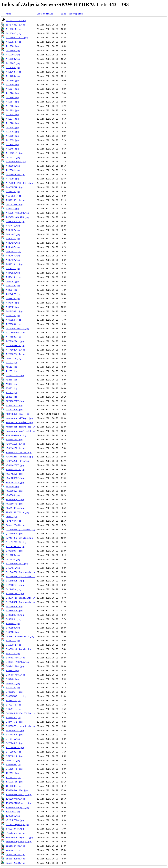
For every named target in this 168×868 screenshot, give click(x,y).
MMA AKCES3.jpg (15, 482)
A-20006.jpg (13, 166)
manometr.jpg (14, 850)
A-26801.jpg (13, 170)
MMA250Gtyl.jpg (15, 499)
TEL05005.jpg (14, 786)
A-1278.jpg (12, 123)
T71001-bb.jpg (14, 782)
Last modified (45, 14)
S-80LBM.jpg (13, 628)
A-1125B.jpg (13, 67)
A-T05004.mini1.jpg (17, 328)
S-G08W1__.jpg (14, 692)
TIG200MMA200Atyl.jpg (19, 794)
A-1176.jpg (12, 80)
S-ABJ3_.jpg (13, 641)
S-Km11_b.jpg (14, 709)
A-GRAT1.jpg (13, 226)
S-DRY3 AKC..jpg (16, 675)
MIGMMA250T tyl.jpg (17, 461)
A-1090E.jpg (13, 63)
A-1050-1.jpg (14, 29)
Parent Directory (16, 20)
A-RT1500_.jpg (14, 311)
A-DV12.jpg (12, 209)
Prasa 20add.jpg (16, 525)
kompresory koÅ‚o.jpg (19, 842)
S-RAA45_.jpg (14, 717)
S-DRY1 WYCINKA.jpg (17, 662)
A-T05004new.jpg (16, 333)
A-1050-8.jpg (14, 33)
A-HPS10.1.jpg (14, 264)
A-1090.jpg (12, 46)
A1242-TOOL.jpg (15, 375)
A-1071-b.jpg (14, 42)
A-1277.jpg (12, 119)
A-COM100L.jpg (14, 204)
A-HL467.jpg (13, 260)
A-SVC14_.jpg (14, 320)
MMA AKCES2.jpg (15, 478)
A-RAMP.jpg (12, 307)
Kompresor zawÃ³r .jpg (19, 422)
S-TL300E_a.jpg (15, 747)
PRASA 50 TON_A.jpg (17, 512)
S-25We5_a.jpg (14, 611)
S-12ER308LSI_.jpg (17, 564)
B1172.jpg (12, 392)
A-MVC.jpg (12, 290)
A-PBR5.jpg (12, 303)
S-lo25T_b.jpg (14, 769)
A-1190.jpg (12, 85)
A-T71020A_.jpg (15, 341)
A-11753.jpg (13, 76)
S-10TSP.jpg (13, 559)
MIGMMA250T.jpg (15, 465)
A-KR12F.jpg (13, 268)
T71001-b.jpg (14, 777)
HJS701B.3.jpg (14, 405)
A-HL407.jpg (13, 234)
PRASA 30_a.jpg (15, 508)
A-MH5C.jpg (12, 281)
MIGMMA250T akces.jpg (19, 452)
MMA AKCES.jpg (14, 474)
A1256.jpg (12, 380)
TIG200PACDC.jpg (16, 799)
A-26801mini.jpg (16, 174)
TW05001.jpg (13, 816)
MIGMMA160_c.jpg (16, 444)
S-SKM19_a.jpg (14, 735)
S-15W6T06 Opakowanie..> (21, 572)
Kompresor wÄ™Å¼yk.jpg (19, 418)
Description (76, 14)
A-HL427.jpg (13, 243)
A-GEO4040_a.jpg (16, 221)
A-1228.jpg (12, 93)
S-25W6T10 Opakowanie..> (21, 598)
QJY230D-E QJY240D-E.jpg (21, 529)
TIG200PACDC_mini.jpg (19, 803)
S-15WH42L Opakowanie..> (21, 576)
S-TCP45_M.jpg (14, 743)
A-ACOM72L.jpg (14, 187)
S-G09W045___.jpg (16, 696)
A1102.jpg (12, 363)
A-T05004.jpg (14, 324)
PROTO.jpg (12, 516)
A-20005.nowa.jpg (16, 162)
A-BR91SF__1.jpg (16, 200)
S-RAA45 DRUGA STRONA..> (21, 713)
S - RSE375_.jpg (16, 546)
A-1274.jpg (12, 114)
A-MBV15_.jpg (14, 277)
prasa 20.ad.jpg (16, 854)
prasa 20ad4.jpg (16, 863)
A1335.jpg (12, 384)
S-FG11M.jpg (13, 688)
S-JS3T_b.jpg (14, 705)
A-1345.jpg (12, 149)
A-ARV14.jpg (13, 191)
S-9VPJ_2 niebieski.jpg (20, 636)
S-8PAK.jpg (12, 632)
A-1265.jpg (12, 106)
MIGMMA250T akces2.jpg (19, 457)
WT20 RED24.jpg (15, 820)
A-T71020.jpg (14, 337)
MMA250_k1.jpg (14, 504)
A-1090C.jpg (13, 55)
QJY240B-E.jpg (14, 534)
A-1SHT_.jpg (13, 157)
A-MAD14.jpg (13, 273)
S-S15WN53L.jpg (15, 730)
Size (63, 14)
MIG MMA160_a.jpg (16, 435)
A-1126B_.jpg (14, 72)
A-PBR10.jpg (13, 298)
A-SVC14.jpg (13, 315)
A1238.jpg (12, 371)
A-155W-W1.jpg (14, 153)
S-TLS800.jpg (14, 752)
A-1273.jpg (12, 110)
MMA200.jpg (12, 487)
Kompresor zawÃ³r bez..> (21, 427)
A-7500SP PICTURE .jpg (19, 183)
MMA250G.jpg (13, 495)
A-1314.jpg (12, 127)
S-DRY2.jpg (12, 670)
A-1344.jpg (12, 144)
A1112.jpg (12, 367)
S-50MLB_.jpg (14, 619)
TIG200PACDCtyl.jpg (17, 807)
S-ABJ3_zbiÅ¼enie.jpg (19, 649)
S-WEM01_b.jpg (14, 756)
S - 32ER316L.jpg (16, 542)
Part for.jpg (14, 521)
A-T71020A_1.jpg (16, 345)
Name (8, 14)
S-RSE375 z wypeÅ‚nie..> (21, 726)
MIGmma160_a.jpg (16, 469)
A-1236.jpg (12, 97)
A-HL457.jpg (13, 256)
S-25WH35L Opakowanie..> (21, 602)
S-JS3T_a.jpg (14, 700)
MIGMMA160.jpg (14, 440)
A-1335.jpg (12, 140)
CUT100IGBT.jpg (15, 401)
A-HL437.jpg (13, 247)
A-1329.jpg (12, 136)
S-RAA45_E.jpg (14, 722)
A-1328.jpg (12, 132)
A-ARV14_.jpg (14, 196)
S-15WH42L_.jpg (15, 581)
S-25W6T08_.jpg (15, 593)
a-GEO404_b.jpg (15, 829)
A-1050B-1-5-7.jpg (17, 38)
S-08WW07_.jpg (14, 551)
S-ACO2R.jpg (13, 653)
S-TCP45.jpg (13, 739)
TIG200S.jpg (13, 812)
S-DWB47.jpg (13, 683)
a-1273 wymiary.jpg (17, 824)
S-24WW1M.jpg (14, 589)
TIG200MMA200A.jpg (17, 790)
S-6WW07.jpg (13, 623)
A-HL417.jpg (13, 239)
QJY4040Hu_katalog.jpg (19, 538)
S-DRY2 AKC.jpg (15, 666)
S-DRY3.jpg (12, 679)
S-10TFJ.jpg (13, 555)
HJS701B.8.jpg (14, 410)
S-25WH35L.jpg (14, 606)
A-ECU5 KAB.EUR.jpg (17, 213)
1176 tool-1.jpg (16, 25)
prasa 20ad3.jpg (16, 859)
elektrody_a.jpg (16, 833)
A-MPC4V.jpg (13, 286)
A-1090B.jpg (13, 50)
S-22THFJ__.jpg (15, 585)
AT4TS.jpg (12, 388)
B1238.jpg (12, 397)
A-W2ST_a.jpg (14, 358)
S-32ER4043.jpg (15, 615)
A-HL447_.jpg (14, 251)
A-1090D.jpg (13, 59)
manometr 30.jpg (16, 846)
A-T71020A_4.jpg (16, 354)
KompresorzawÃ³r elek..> (21, 431)
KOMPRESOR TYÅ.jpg (18, 414)
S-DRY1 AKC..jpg (16, 658)
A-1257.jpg (12, 102)
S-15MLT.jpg (13, 568)
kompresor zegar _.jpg (19, 837)
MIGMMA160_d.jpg (16, 448)
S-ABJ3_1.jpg (14, 645)
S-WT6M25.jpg (14, 765)
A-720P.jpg (12, 179)
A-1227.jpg (12, 89)
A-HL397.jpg (13, 230)
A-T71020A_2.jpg (16, 350)
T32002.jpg (12, 773)
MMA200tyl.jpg (14, 491)
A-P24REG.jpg (14, 294)
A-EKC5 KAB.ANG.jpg (17, 217)
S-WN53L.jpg (13, 760)
